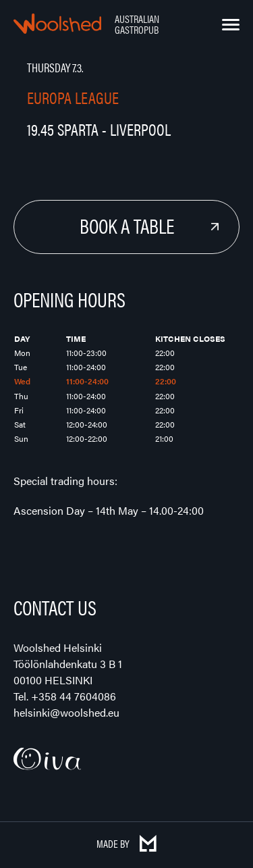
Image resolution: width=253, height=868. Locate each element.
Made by (126, 843)
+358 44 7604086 (74, 696)
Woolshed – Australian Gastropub (57, 24)
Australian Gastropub (137, 24)
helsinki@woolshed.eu (66, 712)
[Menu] (231, 25)
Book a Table (127, 225)
